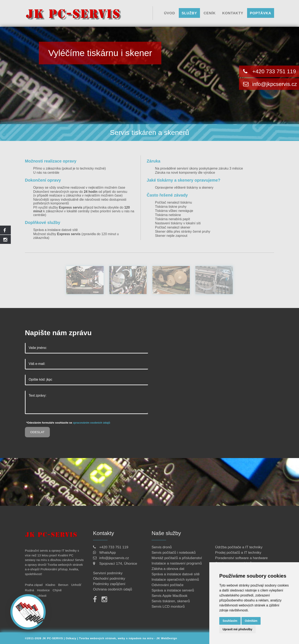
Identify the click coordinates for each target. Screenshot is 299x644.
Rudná (29, 590)
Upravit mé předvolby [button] (237, 629)
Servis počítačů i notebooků (174, 552)
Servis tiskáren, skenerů (171, 601)
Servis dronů (162, 547)
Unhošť (76, 585)
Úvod (170, 13)
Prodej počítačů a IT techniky (238, 552)
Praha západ (34, 585)
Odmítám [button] (251, 621)
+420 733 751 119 (274, 71)
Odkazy (71, 638)
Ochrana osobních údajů (113, 589)
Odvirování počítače (168, 585)
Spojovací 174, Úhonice (118, 563)
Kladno (50, 585)
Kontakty (233, 13)
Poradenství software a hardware (241, 558)
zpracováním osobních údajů (91, 423)
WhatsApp (108, 552)
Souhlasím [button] (230, 621)
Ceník (210, 13)
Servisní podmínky (108, 573)
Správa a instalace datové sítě (55, 230)
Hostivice (43, 590)
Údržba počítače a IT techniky (239, 547)
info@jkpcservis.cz (274, 84)
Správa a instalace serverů (173, 590)
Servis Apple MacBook (170, 596)
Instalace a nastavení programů (177, 563)
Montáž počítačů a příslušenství (177, 558)
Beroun (63, 585)
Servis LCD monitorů (168, 606)
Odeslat (37, 432)
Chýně (57, 590)
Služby (189, 13)
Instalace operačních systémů (175, 579)
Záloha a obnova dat (168, 569)
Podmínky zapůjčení (109, 584)
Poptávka (260, 13)
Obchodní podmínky (109, 578)
